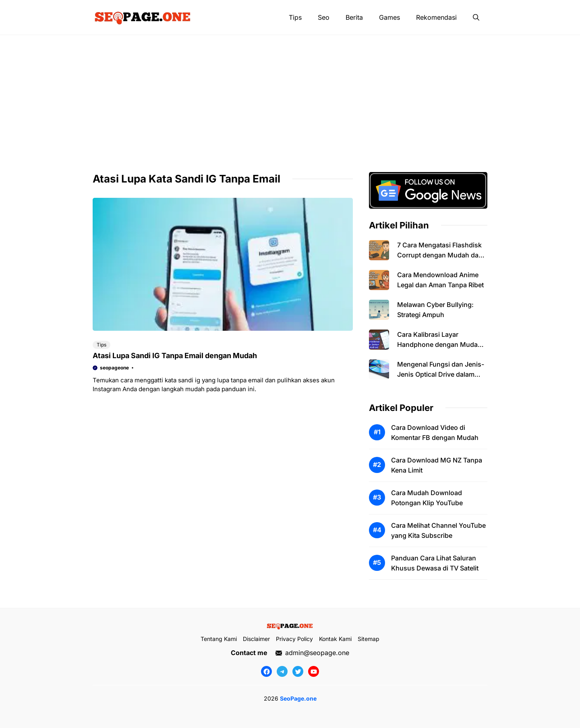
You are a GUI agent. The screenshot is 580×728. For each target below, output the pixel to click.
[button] (476, 17)
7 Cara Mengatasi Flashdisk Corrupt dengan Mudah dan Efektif (440, 255)
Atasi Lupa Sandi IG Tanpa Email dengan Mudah (175, 356)
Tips (295, 17)
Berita (354, 17)
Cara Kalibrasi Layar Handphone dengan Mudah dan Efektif (439, 344)
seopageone (114, 368)
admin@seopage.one (317, 653)
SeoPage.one (298, 698)
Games (389, 17)
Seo (324, 17)
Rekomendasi (436, 17)
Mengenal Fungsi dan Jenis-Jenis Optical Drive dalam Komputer (441, 374)
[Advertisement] (290, 95)
